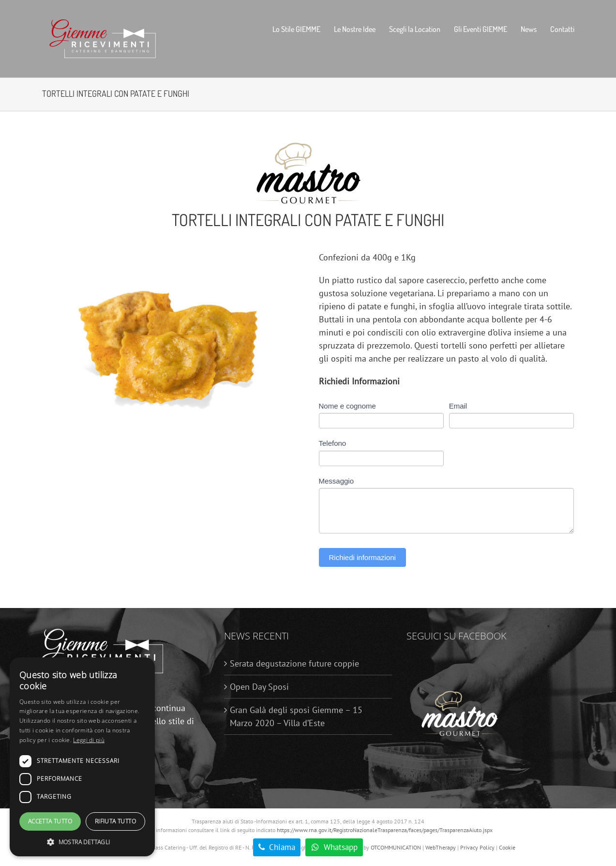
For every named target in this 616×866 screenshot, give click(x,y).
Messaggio (337, 481)
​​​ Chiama (277, 847)
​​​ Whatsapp (334, 847)
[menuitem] (303, 29)
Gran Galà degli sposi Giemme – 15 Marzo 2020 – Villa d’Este (296, 716)
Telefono (333, 443)
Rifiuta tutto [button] (115, 821)
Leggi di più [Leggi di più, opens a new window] (89, 740)
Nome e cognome (347, 406)
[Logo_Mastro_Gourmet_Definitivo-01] (308, 144)
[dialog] (82, 757)
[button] (82, 842)
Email (458, 406)
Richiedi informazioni (362, 557)
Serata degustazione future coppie (294, 663)
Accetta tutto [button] (50, 821)
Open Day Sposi (259, 687)
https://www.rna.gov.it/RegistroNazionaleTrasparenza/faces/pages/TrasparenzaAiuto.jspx (385, 830)
